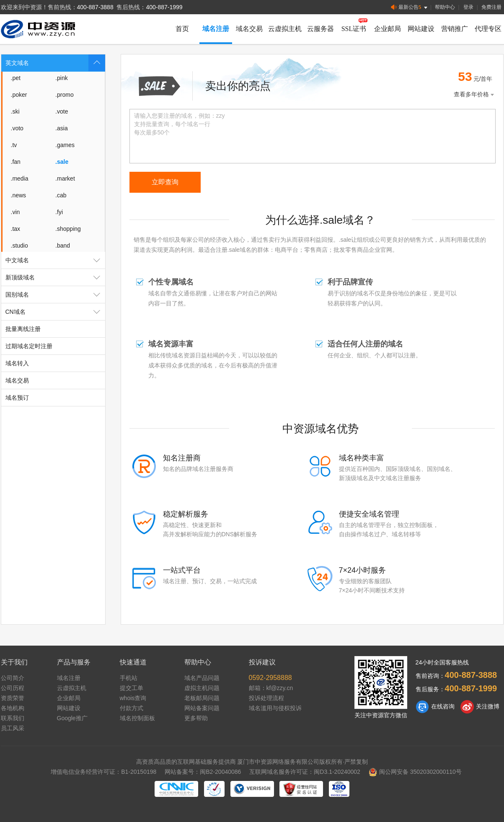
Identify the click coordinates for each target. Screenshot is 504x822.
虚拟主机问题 (202, 688)
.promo (65, 95)
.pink (62, 78)
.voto (17, 128)
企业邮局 (388, 29)
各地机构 (13, 708)
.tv (14, 145)
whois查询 (133, 698)
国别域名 (55, 295)
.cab (61, 195)
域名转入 (17, 363)
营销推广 (455, 29)
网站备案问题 (202, 708)
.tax (16, 229)
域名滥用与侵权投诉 (275, 708)
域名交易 (249, 29)
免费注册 (491, 7)
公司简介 (13, 678)
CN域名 (55, 312)
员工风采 (13, 728)
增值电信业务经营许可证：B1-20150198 (103, 772)
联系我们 (13, 718)
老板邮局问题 (202, 698)
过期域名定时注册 (29, 346)
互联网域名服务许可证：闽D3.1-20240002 (305, 772)
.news (19, 195)
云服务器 (320, 29)
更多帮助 (196, 718)
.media (20, 178)
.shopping (68, 229)
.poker (19, 95)
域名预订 (17, 398)
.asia (62, 128)
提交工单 (132, 688)
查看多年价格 (475, 94)
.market (65, 178)
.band (63, 246)
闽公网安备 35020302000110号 (415, 772)
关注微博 (480, 707)
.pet (16, 78)
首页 (182, 29)
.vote (62, 111)
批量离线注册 (23, 329)
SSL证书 (354, 29)
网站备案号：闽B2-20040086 (203, 772)
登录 (468, 7)
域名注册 (216, 29)
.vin (16, 212)
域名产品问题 (202, 678)
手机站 (129, 678)
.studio (19, 246)
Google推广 (72, 718)
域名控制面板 (137, 718)
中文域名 (55, 260)
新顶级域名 (55, 277)
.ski (15, 111)
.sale (62, 162)
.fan (16, 162)
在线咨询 (435, 707)
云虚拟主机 (285, 29)
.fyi (59, 212)
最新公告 (410, 7)
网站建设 (421, 29)
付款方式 (132, 708)
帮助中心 (445, 7)
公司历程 (13, 688)
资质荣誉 (13, 698)
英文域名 (55, 63)
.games (65, 145)
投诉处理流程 (266, 698)
